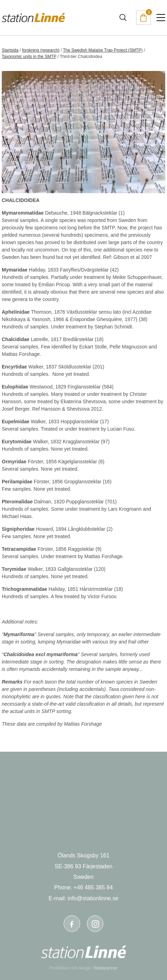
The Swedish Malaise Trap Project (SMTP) (103, 50)
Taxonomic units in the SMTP (29, 57)
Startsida (10, 50)
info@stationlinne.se (93, 898)
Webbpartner (106, 968)
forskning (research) (41, 50)
